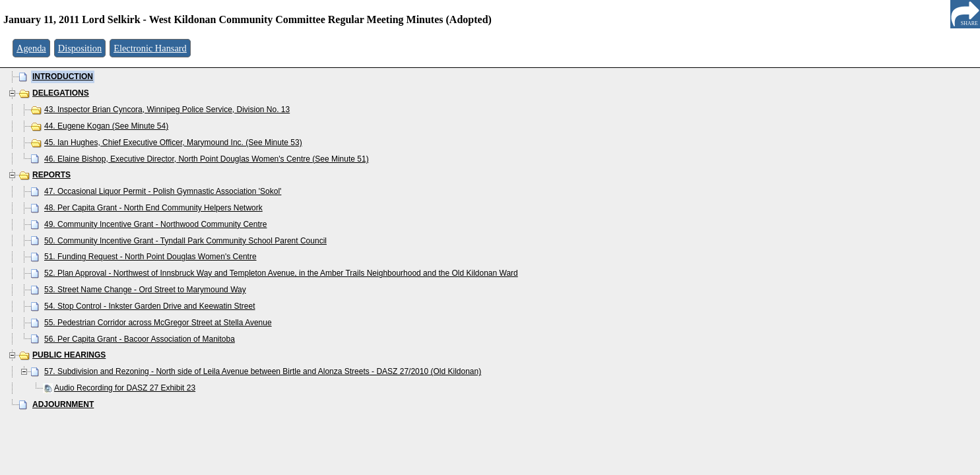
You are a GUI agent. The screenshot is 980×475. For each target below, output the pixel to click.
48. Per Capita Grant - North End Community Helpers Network (153, 208)
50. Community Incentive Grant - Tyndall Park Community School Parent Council (185, 241)
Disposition (80, 48)
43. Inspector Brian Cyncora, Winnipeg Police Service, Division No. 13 (167, 110)
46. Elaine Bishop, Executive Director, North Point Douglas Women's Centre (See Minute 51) (207, 159)
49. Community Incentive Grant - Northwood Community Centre (155, 224)
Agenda (31, 48)
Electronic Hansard (150, 48)
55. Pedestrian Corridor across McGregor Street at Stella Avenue (158, 323)
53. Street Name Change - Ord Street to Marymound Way (145, 290)
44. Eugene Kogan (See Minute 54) (106, 126)
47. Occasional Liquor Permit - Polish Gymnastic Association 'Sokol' (163, 191)
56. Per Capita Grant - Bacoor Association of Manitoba (140, 339)
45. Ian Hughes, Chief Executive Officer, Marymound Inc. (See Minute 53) (173, 142)
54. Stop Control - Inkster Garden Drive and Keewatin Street (150, 306)
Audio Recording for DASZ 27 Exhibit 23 (125, 388)
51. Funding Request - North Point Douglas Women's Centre (150, 257)
